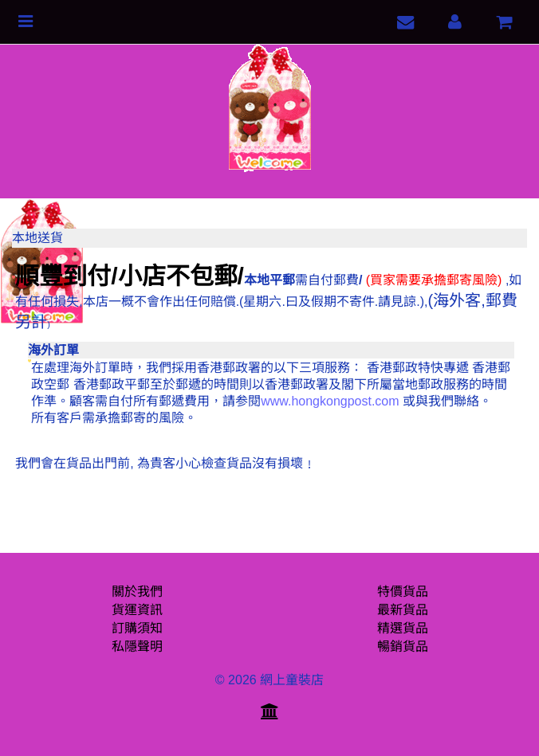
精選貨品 (403, 628)
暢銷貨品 (403, 646)
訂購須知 (137, 628)
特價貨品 (403, 591)
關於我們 (137, 591)
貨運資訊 (137, 610)
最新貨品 (403, 610)
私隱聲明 (137, 646)
